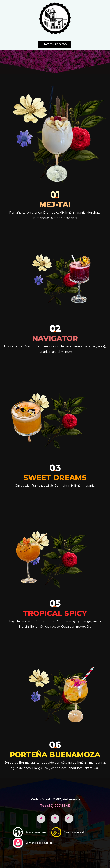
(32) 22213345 (59, 806)
